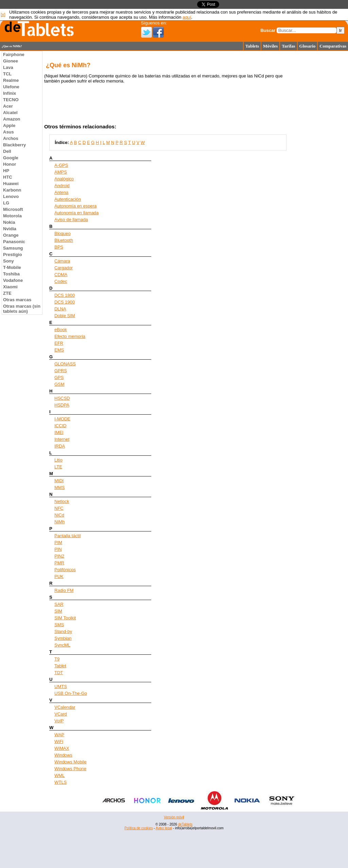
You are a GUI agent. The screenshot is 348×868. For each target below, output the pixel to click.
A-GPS (61, 165)
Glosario (308, 46)
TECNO (11, 100)
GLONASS (65, 364)
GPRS (61, 371)
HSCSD (62, 398)
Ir (341, 30)
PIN (58, 549)
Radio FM (64, 590)
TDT (59, 673)
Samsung (13, 248)
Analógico (64, 179)
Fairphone (14, 55)
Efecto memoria (70, 336)
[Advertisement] (174, 853)
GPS (59, 377)
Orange (11, 235)
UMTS (61, 686)
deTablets (185, 824)
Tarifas (288, 46)
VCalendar (65, 707)
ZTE (7, 293)
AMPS (61, 172)
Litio (58, 460)
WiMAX (62, 748)
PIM (58, 542)
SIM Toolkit (65, 618)
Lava (8, 67)
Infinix (10, 93)
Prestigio (13, 255)
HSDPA (62, 405)
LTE (58, 467)
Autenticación (68, 199)
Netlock (62, 501)
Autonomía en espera (75, 206)
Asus (8, 132)
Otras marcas (17, 300)
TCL (7, 74)
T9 (57, 659)
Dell (7, 151)
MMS (59, 487)
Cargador (64, 268)
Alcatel (10, 113)
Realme (11, 80)
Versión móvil (174, 817)
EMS (59, 350)
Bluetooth (64, 240)
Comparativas (333, 46)
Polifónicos (65, 570)
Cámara (62, 261)
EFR (59, 343)
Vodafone (13, 280)
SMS (59, 625)
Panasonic (14, 242)
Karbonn (12, 190)
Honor (10, 164)
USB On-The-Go (71, 693)
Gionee (11, 61)
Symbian (63, 638)
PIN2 (59, 556)
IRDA (60, 446)
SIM (58, 611)
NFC (59, 508)
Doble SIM (65, 316)
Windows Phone (70, 769)
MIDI (59, 481)
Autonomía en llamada (76, 213)
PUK (59, 576)
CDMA (61, 275)
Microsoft (13, 209)
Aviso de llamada (71, 220)
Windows (63, 755)
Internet (62, 439)
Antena (61, 192)
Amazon (12, 119)
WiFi (59, 742)
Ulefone (11, 87)
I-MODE (62, 419)
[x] (3, 14)
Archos (11, 138)
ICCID (60, 426)
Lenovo (11, 196)
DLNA (60, 309)
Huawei (11, 184)
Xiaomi (10, 287)
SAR (59, 604)
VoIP (59, 721)
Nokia (9, 222)
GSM (59, 384)
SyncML (62, 645)
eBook (61, 330)
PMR (59, 563)
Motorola (12, 216)
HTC (8, 177)
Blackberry (14, 145)
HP (6, 171)
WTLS (60, 782)
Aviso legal (164, 828)
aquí (187, 17)
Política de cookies (138, 828)
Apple (9, 125)
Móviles (270, 46)
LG (6, 203)
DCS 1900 (65, 302)
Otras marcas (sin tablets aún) (22, 309)
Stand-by (63, 631)
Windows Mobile (71, 762)
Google (11, 158)
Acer (8, 106)
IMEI (59, 432)
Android (62, 186)
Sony (8, 261)
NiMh (59, 522)
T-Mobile (12, 267)
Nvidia (10, 229)
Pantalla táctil (67, 536)
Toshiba (11, 274)
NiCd (59, 515)
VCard (61, 714)
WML (59, 775)
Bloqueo (63, 233)
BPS (59, 247)
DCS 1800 (65, 295)
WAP (59, 735)
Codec (61, 281)
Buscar (268, 30)
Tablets (252, 46)
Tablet (60, 666)
